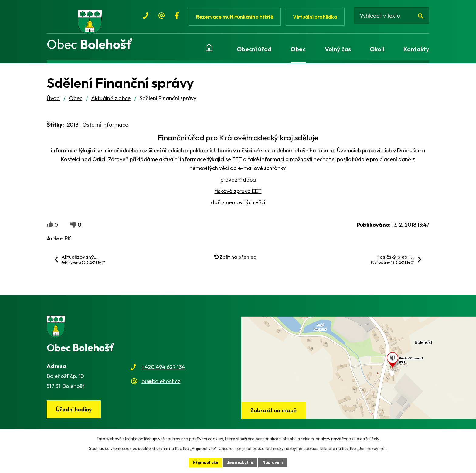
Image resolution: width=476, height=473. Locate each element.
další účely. (370, 438)
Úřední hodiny (74, 412)
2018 (73, 127)
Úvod (53, 101)
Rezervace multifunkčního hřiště (235, 17)
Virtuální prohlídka (316, 17)
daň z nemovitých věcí (238, 205)
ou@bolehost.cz (161, 384)
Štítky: (55, 127)
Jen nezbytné (240, 462)
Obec (76, 101)
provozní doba (238, 182)
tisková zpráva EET (238, 194)
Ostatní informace (105, 127)
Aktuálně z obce (111, 101)
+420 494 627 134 (163, 370)
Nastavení (274, 462)
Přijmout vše (205, 462)
